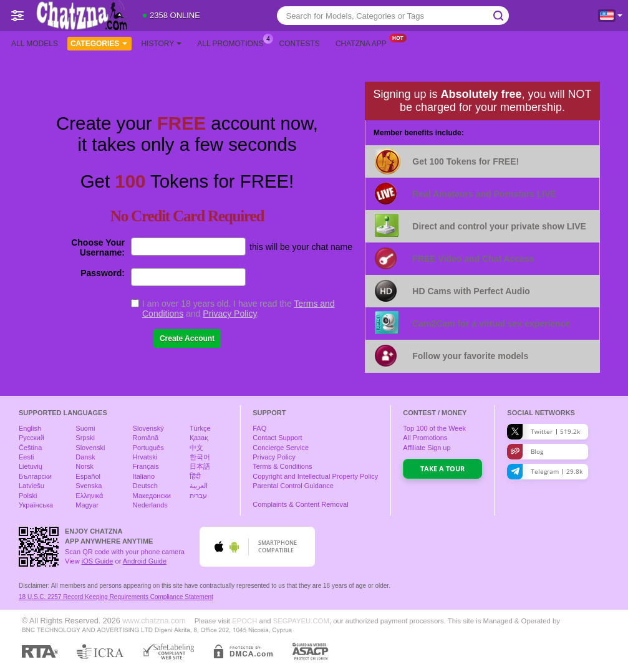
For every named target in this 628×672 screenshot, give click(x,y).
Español (88, 476)
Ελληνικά (89, 496)
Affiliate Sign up (427, 448)
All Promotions (233, 42)
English (30, 428)
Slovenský (148, 428)
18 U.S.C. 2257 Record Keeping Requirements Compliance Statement (116, 597)
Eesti (26, 457)
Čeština (30, 448)
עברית (198, 496)
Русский (31, 438)
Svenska (89, 486)
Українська (36, 505)
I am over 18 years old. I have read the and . (239, 309)
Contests (300, 44)
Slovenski (90, 448)
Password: (103, 273)
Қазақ (199, 438)
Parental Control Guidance (293, 486)
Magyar (87, 505)
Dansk (85, 457)
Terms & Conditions (282, 466)
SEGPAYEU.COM (301, 621)
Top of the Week (434, 428)
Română (146, 438)
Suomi (85, 428)
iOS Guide (98, 561)
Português (148, 448)
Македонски (152, 496)
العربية (199, 486)
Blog (525, 452)
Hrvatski (145, 457)
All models (35, 44)
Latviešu (31, 486)
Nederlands (150, 505)
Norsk (85, 466)
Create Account (187, 338)
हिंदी (195, 476)
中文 (196, 448)
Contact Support (278, 438)
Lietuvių (31, 466)
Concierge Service (281, 448)
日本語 (200, 466)
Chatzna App (364, 42)
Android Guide (145, 561)
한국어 (200, 457)
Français (146, 466)
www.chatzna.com (154, 621)
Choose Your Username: (98, 247)
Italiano (144, 476)
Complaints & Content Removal (300, 504)
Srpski (85, 438)
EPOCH (244, 621)
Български (35, 476)
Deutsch (145, 486)
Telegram (545, 472)
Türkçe (200, 428)
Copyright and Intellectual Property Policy (315, 476)
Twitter (543, 432)
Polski (28, 496)
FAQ (259, 428)
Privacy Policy (229, 314)
